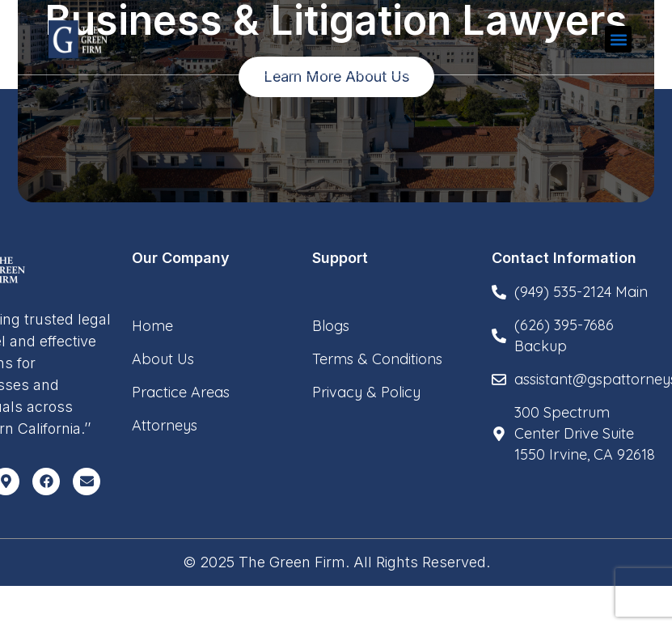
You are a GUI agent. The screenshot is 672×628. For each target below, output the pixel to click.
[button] (618, 39)
